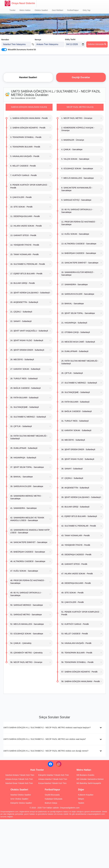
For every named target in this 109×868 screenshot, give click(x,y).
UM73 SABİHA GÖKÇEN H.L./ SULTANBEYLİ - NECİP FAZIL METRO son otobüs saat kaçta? (45, 739)
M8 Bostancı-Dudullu (85, 775)
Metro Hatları (25, 10)
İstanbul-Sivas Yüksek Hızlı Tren (19, 783)
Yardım (81, 803)
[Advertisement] (55, 63)
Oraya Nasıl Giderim (20, 3)
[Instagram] (59, 764)
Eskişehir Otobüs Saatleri (21, 803)
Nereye (38, 39)
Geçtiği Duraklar (81, 77)
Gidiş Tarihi (70, 39)
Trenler (13, 10)
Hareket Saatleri (28, 77)
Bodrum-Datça (51, 803)
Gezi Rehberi (58, 10)
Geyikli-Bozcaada (52, 795)
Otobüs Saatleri (41, 10)
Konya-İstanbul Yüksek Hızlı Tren (52, 783)
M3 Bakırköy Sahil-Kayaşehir (89, 783)
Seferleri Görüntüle (97, 44)
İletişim (81, 799)
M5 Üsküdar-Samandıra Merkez (90, 779)
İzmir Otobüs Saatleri (19, 799)
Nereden (5, 39)
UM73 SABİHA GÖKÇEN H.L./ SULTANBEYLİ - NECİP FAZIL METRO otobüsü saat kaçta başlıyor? (47, 728)
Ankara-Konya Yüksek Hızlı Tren (19, 779)
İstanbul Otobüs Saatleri (21, 795)
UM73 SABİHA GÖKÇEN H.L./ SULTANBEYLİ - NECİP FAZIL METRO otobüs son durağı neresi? (46, 751)
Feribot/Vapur (73, 10)
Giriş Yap (86, 10)
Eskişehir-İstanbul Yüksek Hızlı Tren (54, 775)
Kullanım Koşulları (86, 795)
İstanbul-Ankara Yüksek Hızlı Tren (20, 775)
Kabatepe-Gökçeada (53, 799)
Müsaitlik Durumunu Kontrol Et (22, 49)
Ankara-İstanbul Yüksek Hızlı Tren (53, 779)
